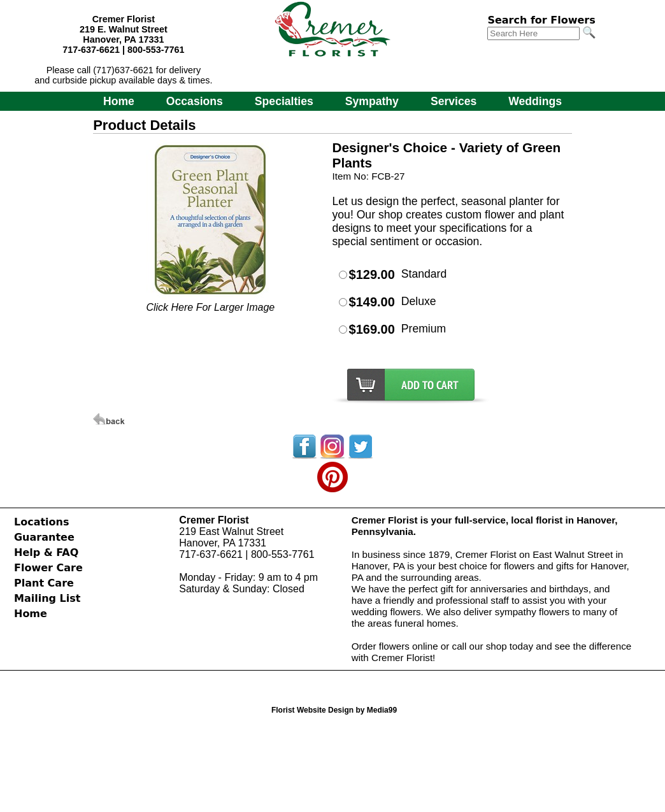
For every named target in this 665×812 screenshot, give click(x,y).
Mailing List (47, 598)
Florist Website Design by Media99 (334, 710)
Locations (42, 522)
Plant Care (44, 583)
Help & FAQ (46, 552)
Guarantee (44, 537)
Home (119, 101)
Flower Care (48, 568)
